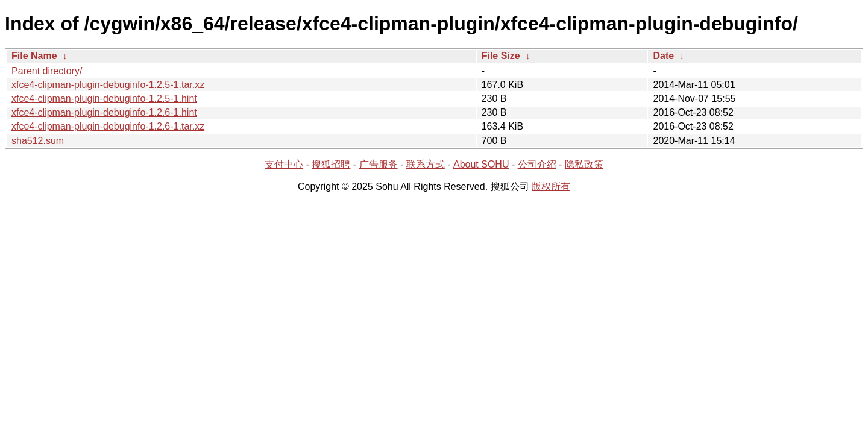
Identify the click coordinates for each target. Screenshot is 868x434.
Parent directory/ (47, 71)
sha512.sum (38, 141)
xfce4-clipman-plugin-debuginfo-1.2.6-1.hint (104, 112)
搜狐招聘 (331, 164)
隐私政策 (584, 164)
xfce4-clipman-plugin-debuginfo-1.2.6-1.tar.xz (108, 126)
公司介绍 (537, 164)
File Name (34, 56)
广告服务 (379, 164)
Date (663, 56)
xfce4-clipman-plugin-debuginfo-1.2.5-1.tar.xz (108, 85)
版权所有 (551, 187)
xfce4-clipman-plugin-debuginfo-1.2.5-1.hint (104, 99)
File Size (501, 56)
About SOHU (481, 164)
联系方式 (426, 164)
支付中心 (284, 164)
